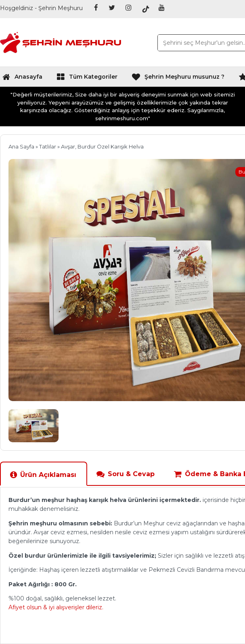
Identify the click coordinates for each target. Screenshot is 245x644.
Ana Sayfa (21, 146)
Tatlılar (48, 146)
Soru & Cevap (125, 474)
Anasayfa (22, 79)
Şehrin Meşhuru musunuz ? (178, 79)
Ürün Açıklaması (43, 475)
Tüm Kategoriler (87, 79)
